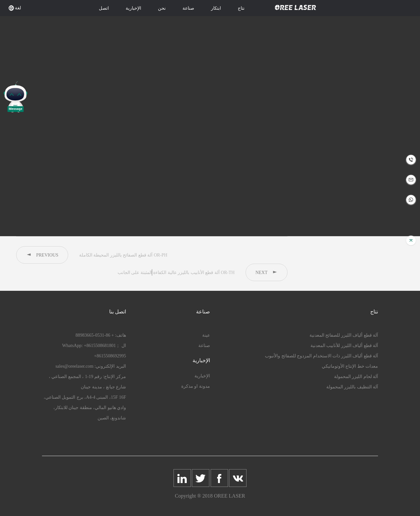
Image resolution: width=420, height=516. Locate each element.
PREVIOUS (42, 255)
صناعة (188, 8)
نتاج (241, 8)
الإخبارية (133, 8)
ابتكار (216, 8)
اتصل (104, 8)
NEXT (267, 272)
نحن (162, 8)
